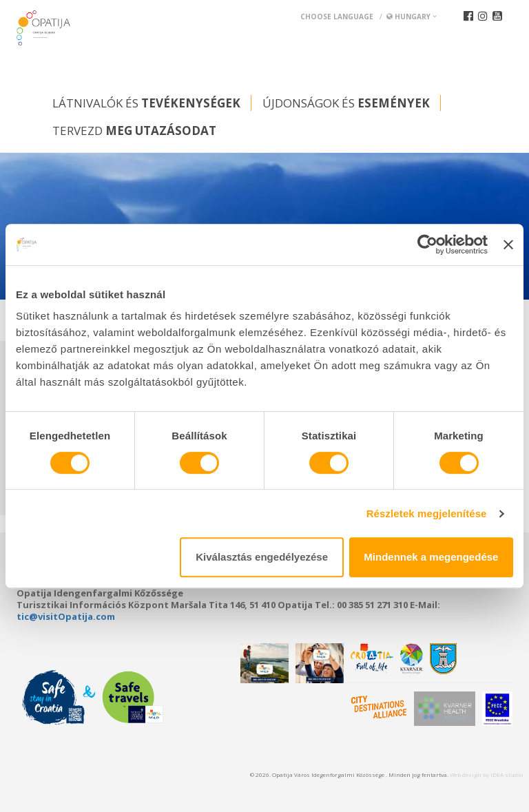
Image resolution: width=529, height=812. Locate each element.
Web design (466, 774)
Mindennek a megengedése (431, 557)
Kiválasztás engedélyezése (262, 557)
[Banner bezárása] (508, 244)
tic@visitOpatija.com (66, 616)
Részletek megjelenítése (427, 513)
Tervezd (134, 131)
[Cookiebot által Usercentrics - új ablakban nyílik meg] (427, 244)
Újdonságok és (346, 103)
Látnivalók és (146, 103)
